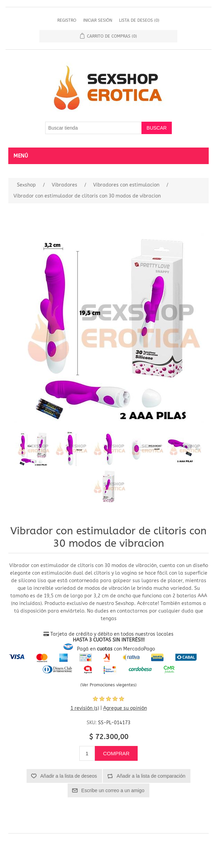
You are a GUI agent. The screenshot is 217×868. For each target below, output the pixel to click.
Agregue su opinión (125, 708)
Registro (67, 20)
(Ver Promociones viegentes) (108, 685)
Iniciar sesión (98, 20)
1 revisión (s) (85, 708)
